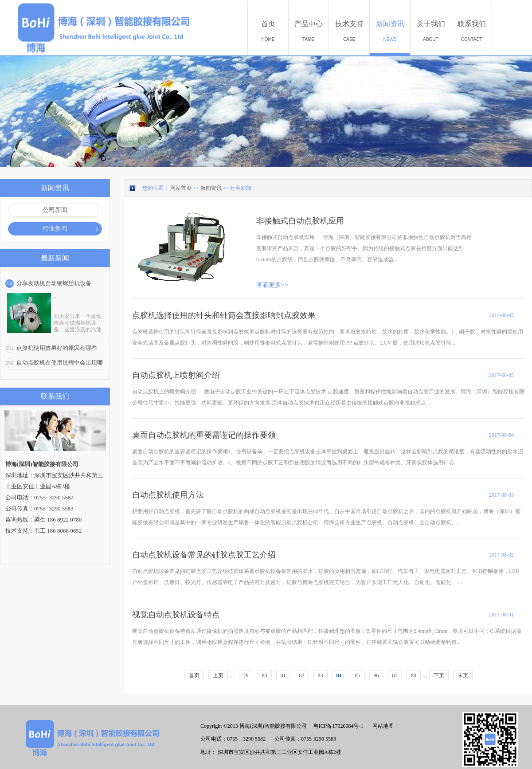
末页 (463, 675)
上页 (218, 675)
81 (283, 675)
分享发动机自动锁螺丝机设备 (54, 283)
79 (246, 675)
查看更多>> (272, 285)
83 (321, 675)
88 (414, 675)
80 (265, 675)
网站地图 (382, 726)
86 (376, 675)
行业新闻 (241, 188)
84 (339, 675)
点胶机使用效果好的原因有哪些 (57, 348)
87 (395, 675)
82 (302, 675)
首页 (194, 675)
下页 (439, 675)
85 (358, 675)
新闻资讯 (211, 188)
